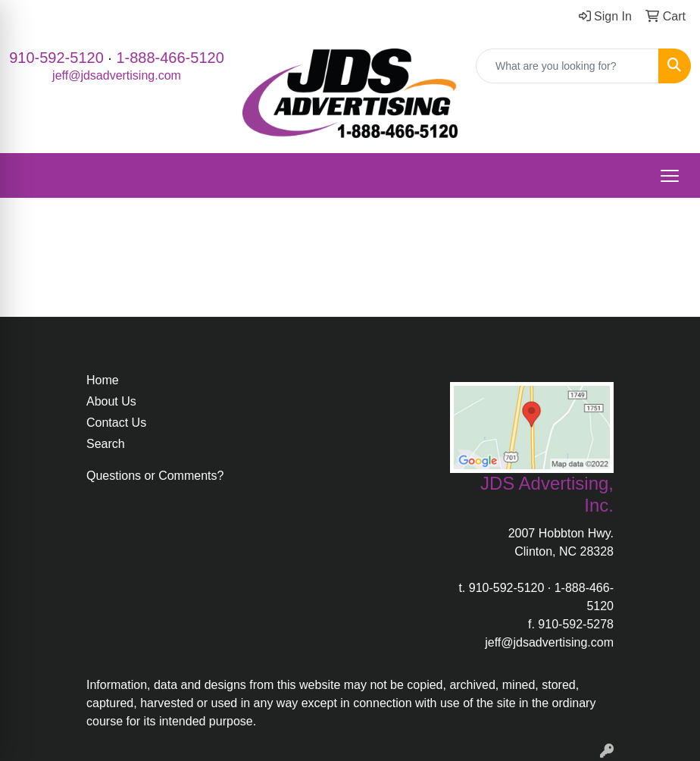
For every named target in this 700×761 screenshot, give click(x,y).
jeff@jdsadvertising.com (117, 75)
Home (103, 380)
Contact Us (116, 423)
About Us (111, 401)
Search (106, 444)
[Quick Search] (567, 66)
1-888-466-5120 (170, 58)
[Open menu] (670, 176)
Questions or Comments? (155, 476)
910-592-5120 (56, 58)
